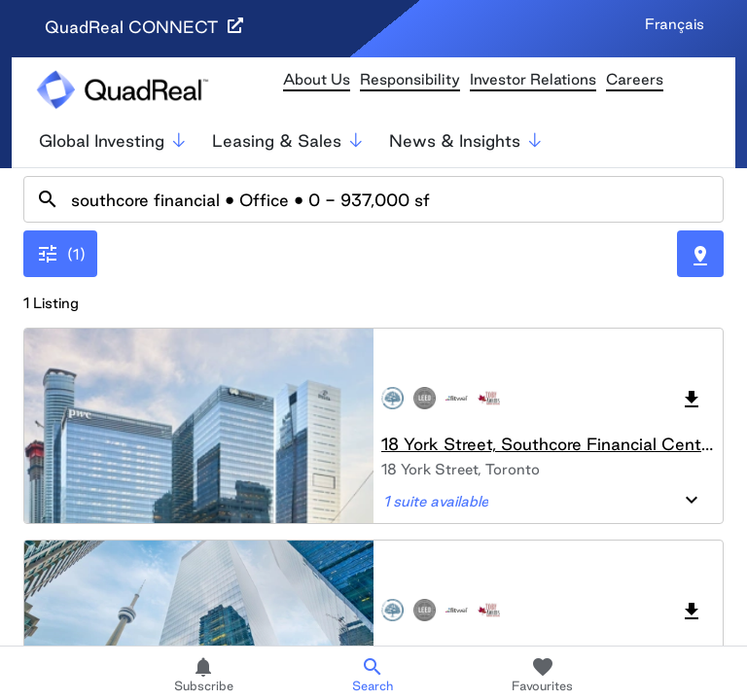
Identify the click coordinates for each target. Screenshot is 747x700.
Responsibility (410, 79)
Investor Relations (533, 79)
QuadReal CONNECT (144, 27)
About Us (317, 79)
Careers (635, 79)
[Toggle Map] (700, 254)
